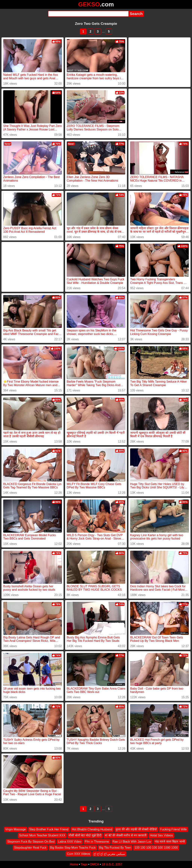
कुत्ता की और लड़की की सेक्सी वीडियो (136, 829)
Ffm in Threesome (97, 842)
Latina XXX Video (70, 842)
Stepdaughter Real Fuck (30, 848)
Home (74, 864)
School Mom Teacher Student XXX (42, 836)
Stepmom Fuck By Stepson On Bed (31, 842)
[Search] (88, 14)
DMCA (94, 864)
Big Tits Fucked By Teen (115, 848)
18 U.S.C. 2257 (112, 864)
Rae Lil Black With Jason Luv (132, 842)
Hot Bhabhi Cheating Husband (92, 829)
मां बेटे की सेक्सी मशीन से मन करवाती (126, 836)
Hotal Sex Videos (161, 836)
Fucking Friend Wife (173, 829)
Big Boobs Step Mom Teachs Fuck (73, 848)
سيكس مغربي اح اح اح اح (109, 854)
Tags (84, 864)
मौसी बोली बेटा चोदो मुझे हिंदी (85, 836)
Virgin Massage (16, 829)
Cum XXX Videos (78, 854)
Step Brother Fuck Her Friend (49, 829)
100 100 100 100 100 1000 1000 (156, 848)
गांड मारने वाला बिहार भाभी (170, 842)
